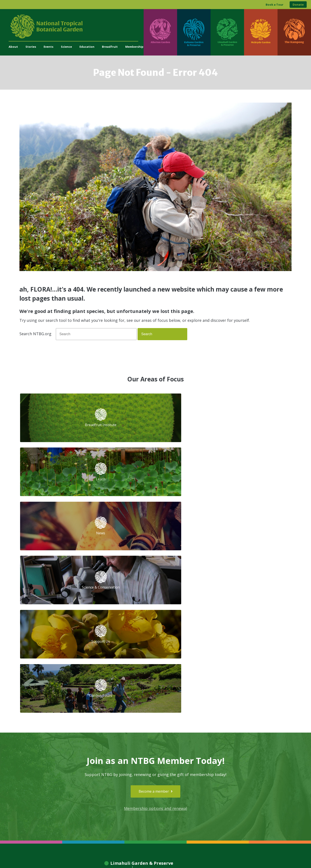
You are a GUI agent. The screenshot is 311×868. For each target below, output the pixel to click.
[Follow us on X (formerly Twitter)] (245, 777)
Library (149, 741)
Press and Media (107, 775)
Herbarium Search (156, 736)
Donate (298, 5)
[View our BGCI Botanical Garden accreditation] (258, 791)
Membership (134, 47)
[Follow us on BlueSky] (236, 777)
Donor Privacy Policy (209, 856)
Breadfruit (110, 47)
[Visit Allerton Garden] (160, 32)
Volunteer (102, 741)
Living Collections (156, 746)
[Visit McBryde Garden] (261, 32)
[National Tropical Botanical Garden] (76, 26)
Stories (31, 47)
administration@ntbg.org (113, 771)
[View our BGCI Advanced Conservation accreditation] (281, 791)
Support (101, 731)
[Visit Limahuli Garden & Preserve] (227, 32)
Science (66, 47)
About (13, 47)
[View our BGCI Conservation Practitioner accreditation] (269, 791)
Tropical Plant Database (161, 731)
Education (87, 47)
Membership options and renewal (155, 592)
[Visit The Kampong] (294, 32)
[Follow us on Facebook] (220, 777)
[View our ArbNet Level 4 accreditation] (241, 791)
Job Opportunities (107, 746)
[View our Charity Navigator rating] (221, 791)
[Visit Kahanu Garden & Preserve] (194, 32)
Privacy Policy (186, 856)
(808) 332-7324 (106, 766)
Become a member (156, 575)
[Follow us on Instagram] (228, 777)
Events (48, 47)
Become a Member (109, 736)
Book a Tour (275, 5)
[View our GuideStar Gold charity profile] (203, 791)
